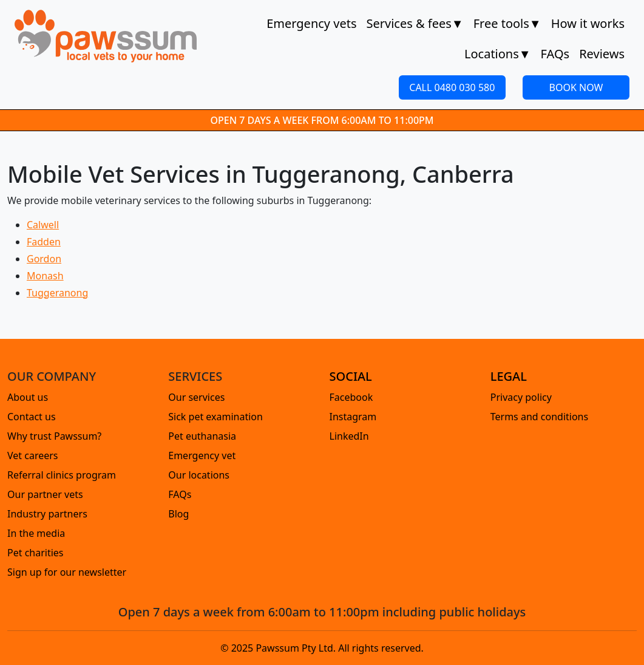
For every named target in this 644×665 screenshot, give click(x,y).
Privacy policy (521, 397)
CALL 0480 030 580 (452, 87)
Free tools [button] (507, 24)
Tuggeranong (57, 293)
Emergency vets (311, 23)
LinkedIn (349, 436)
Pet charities (36, 553)
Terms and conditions (539, 417)
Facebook (351, 397)
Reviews (602, 54)
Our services (196, 397)
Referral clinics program (62, 475)
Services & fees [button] (415, 24)
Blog (178, 514)
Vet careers (33, 455)
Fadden (44, 242)
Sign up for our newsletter (67, 572)
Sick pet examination (215, 417)
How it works (588, 23)
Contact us (32, 417)
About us (28, 397)
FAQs (555, 54)
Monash (45, 276)
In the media (36, 533)
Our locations (199, 475)
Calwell (43, 225)
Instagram (353, 417)
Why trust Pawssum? (54, 436)
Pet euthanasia (202, 436)
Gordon (44, 259)
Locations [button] (498, 54)
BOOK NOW (576, 87)
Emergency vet (202, 455)
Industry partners (47, 514)
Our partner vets (45, 494)
